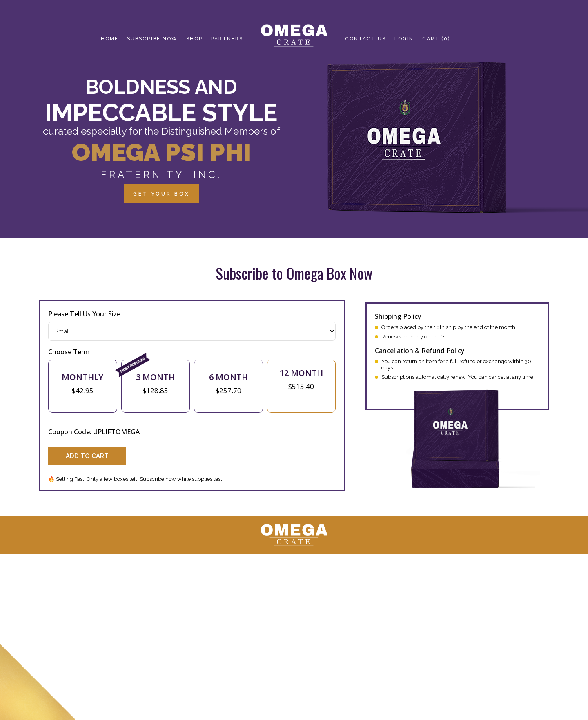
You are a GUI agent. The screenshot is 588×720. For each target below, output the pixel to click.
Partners (227, 39)
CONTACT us (365, 39)
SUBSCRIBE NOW (152, 39)
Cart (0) (436, 39)
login (404, 39)
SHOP (194, 39)
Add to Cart (87, 456)
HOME (110, 39)
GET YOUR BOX (161, 194)
